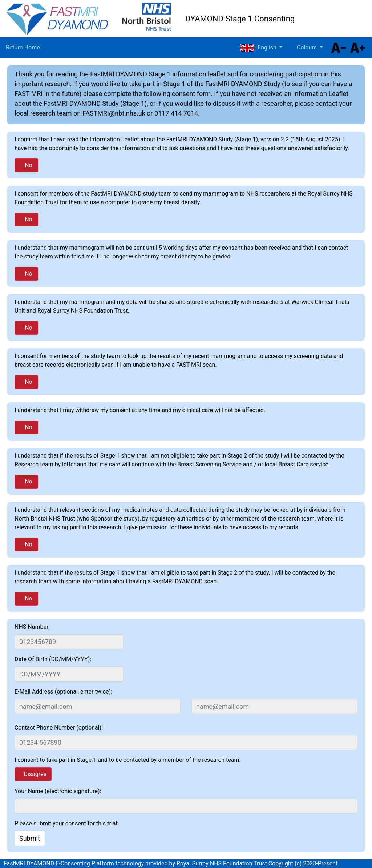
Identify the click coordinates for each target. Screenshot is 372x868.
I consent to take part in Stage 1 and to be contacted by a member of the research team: (128, 760)
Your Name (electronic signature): (58, 791)
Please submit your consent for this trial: (66, 823)
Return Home (23, 47)
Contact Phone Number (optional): (59, 728)
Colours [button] (308, 47)
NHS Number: (32, 627)
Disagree (35, 774)
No (29, 165)
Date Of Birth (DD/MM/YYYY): (53, 659)
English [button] (259, 48)
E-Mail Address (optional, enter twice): (63, 692)
